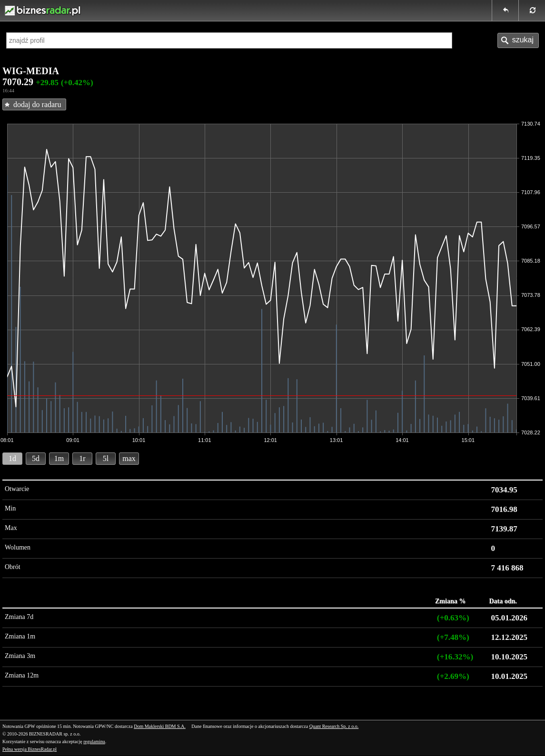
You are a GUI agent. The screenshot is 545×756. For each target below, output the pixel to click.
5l (106, 458)
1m (59, 458)
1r (82, 458)
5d (36, 458)
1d (12, 458)
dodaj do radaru (37, 104)
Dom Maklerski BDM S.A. (160, 726)
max (129, 458)
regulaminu (94, 741)
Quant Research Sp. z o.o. (334, 726)
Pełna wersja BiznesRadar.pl (30, 749)
